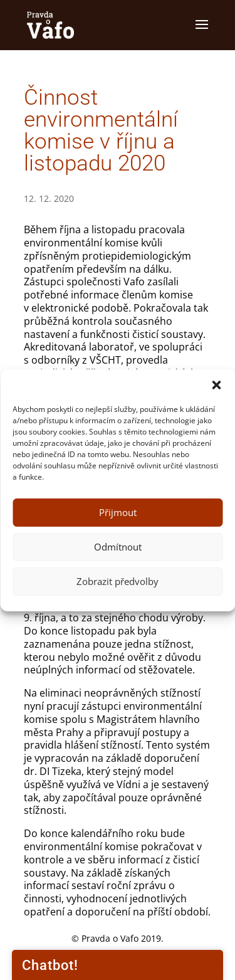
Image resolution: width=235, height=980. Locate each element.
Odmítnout (118, 547)
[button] (216, 385)
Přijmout (118, 512)
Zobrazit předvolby (118, 581)
